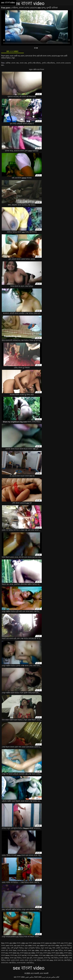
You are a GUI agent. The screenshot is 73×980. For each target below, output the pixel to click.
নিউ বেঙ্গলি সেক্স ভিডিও (61, 948)
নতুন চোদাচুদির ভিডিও (32, 948)
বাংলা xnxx (47, 953)
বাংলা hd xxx (22, 950)
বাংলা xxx (14, 955)
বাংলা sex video (33, 950)
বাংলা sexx (68, 950)
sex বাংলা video (19, 977)
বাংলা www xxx (14, 953)
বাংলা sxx (4, 953)
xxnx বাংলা (10, 946)
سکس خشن (29, 977)
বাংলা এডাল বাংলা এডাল (15, 960)
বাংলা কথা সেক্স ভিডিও (9, 963)
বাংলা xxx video (33, 955)
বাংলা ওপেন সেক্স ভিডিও (33, 960)
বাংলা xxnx (68, 953)
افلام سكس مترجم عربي (51, 977)
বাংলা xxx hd (22, 955)
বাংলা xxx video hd (61, 955)
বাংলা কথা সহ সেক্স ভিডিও (63, 960)
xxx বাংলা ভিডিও (66, 946)
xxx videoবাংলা (42, 946)
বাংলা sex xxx (45, 950)
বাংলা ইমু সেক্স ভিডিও (51, 958)
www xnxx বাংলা (39, 943)
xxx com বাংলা (19, 946)
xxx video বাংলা (31, 946)
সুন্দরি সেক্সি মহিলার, (35, 63)
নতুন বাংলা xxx (46, 948)
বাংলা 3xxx (12, 950)
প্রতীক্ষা (8, 63)
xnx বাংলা (64, 943)
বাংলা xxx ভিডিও (16, 958)
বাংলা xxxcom (38, 958)
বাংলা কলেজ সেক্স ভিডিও (25, 963)
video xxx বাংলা (27, 943)
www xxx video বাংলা (53, 943)
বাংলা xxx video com (46, 955)
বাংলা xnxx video (57, 953)
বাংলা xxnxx (5, 955)
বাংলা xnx (39, 953)
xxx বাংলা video (54, 946)
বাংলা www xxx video (28, 953)
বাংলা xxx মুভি (27, 958)
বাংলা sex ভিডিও (57, 950)
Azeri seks (38, 977)
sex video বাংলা (15, 943)
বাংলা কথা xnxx (47, 960)
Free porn (6, 8)
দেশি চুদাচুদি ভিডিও (17, 948)
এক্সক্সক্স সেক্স (5, 948)
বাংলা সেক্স (15, 63)
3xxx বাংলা (5, 943)
